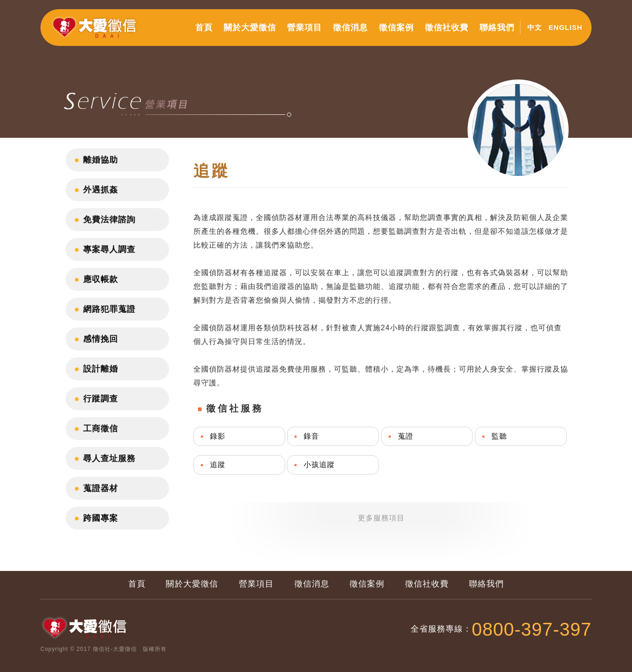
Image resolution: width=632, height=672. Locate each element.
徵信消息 (350, 28)
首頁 (204, 28)
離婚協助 (101, 160)
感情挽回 (101, 339)
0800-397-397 (532, 629)
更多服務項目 (381, 518)
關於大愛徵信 (250, 28)
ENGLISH (565, 27)
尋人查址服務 (109, 458)
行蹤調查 (101, 399)
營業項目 (305, 28)
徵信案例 (396, 28)
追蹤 (218, 465)
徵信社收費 (447, 28)
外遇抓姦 (101, 190)
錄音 (311, 436)
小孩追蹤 (319, 465)
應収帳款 (101, 279)
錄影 (218, 436)
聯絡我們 (497, 28)
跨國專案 (101, 518)
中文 (535, 27)
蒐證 (406, 436)
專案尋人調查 (109, 249)
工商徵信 (101, 429)
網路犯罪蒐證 (109, 309)
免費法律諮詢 (109, 220)
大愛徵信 (96, 31)
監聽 (499, 436)
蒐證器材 (101, 488)
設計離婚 (101, 369)
